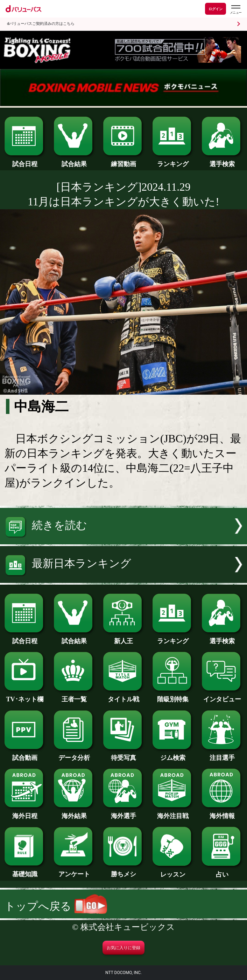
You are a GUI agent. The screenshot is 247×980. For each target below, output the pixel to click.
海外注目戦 (173, 813)
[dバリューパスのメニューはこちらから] (235, 10)
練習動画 (123, 161)
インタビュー (222, 696)
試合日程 (25, 161)
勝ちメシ (123, 871)
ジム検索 (173, 754)
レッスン (173, 871)
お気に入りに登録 (123, 948)
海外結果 (74, 813)
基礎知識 (25, 871)
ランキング (173, 161)
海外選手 (123, 813)
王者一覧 (74, 696)
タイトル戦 (123, 696)
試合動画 (25, 754)
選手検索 (222, 161)
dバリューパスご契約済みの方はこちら (41, 24)
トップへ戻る (56, 906)
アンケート (74, 871)
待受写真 (123, 754)
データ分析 (74, 754)
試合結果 (74, 161)
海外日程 (25, 813)
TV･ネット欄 (25, 696)
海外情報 (222, 813)
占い (222, 871)
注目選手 (222, 754)
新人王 (123, 638)
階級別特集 (173, 696)
